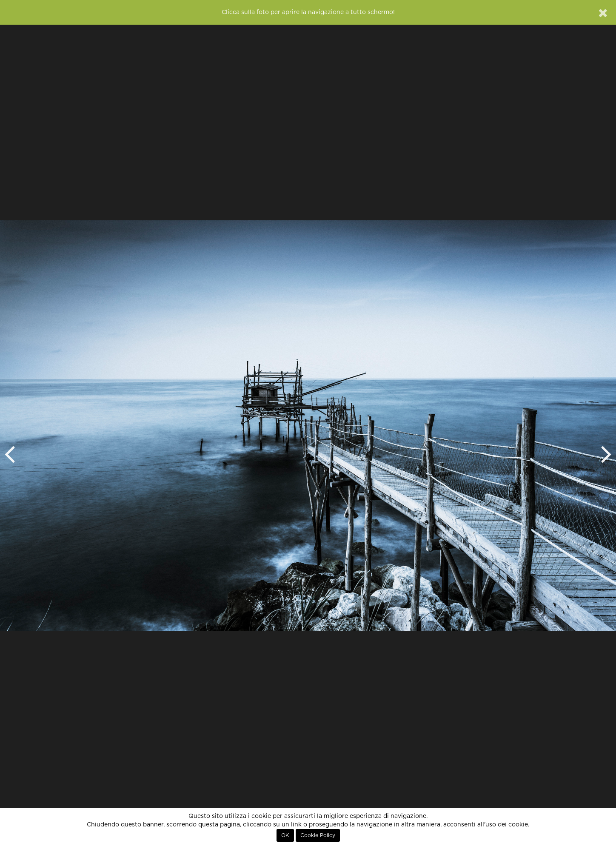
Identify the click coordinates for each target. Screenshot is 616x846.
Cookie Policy (318, 835)
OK (285, 835)
